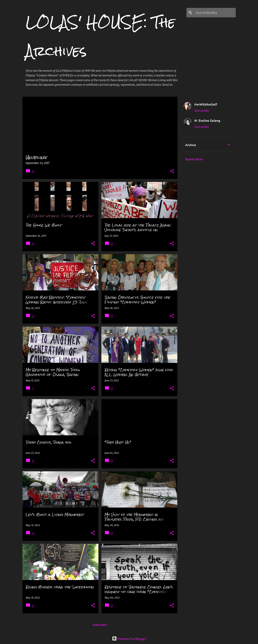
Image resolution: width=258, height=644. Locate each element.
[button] (172, 171)
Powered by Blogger (129, 638)
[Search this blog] (215, 13)
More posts (100, 625)
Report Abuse (194, 159)
